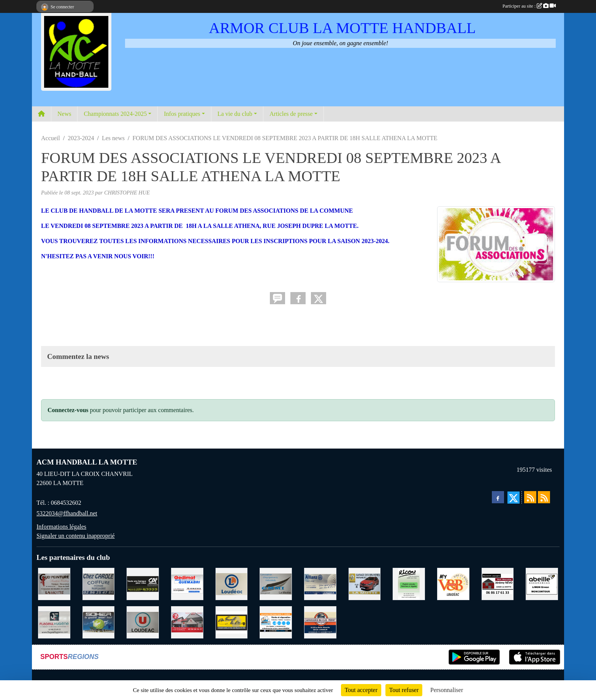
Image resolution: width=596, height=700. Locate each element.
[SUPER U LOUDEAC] (143, 622)
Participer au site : (529, 6)
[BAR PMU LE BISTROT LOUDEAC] (187, 622)
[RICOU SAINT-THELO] (409, 583)
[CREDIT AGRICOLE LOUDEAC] (143, 583)
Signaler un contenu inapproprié (76, 536)
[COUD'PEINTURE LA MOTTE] (54, 583)
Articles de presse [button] (291, 114)
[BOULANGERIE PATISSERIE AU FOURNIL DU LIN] (232, 622)
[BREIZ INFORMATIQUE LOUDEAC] (276, 622)
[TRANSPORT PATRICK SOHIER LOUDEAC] (99, 622)
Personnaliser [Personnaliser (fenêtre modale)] (447, 690)
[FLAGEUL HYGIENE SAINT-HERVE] (54, 622)
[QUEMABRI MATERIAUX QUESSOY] (187, 583)
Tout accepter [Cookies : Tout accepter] (361, 690)
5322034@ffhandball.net (67, 513)
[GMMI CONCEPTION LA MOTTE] (276, 583)
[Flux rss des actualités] (530, 497)
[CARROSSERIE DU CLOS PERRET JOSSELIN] (320, 622)
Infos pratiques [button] (182, 114)
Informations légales (61, 527)
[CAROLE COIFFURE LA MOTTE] (99, 583)
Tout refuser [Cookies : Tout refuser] (404, 690)
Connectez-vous (68, 410)
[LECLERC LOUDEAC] (232, 583)
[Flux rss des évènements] (544, 497)
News (64, 114)
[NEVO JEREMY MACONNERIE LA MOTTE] (498, 583)
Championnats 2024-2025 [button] (115, 114)
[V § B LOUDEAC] (453, 583)
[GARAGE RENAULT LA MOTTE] (365, 583)
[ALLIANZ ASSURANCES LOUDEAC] (320, 583)
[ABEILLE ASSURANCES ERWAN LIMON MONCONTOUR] (542, 583)
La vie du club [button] (235, 114)
